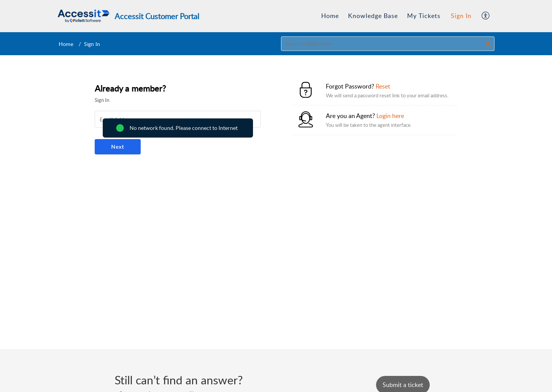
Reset (383, 86)
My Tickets (424, 16)
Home (330, 16)
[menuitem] (330, 16)
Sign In (461, 16)
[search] (388, 44)
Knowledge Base (373, 16)
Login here (390, 116)
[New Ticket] (403, 385)
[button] (486, 16)
